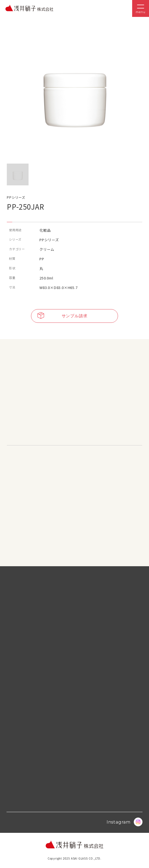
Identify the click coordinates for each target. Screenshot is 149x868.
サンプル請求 (63, 316)
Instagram (125, 822)
